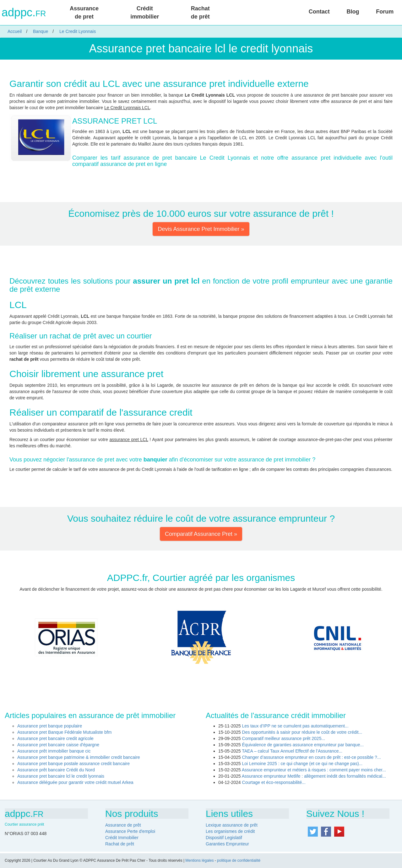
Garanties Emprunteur (227, 844)
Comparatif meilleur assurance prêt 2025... (284, 738)
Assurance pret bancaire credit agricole (55, 738)
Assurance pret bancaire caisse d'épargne (58, 745)
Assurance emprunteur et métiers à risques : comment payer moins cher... (314, 770)
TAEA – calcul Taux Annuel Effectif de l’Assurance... (292, 751)
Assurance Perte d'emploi (130, 831)
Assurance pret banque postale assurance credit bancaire (73, 764)
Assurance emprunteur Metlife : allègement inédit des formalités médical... (314, 776)
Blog (353, 12)
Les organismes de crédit (230, 831)
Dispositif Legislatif (224, 838)
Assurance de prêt (123, 825)
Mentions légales (199, 860)
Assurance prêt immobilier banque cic (54, 751)
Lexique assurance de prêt (232, 825)
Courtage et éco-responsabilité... (274, 782)
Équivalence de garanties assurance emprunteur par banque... (303, 745)
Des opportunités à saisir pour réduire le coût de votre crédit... (302, 732)
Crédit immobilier (145, 13)
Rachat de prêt (200, 13)
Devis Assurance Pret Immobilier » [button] (201, 229)
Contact (319, 12)
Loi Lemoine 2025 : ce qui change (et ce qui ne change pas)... (302, 764)
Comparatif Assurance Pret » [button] (201, 534)
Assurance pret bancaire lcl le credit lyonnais (61, 776)
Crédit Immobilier (122, 838)
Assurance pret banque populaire (50, 726)
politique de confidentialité (239, 860)
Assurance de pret (84, 13)
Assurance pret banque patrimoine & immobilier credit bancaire (79, 757)
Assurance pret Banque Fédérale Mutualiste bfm (64, 732)
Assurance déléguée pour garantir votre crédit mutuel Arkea (75, 782)
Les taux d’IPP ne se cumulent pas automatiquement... (295, 726)
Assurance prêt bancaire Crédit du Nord (56, 770)
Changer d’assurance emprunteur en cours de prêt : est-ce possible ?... (312, 757)
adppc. (24, 13)
